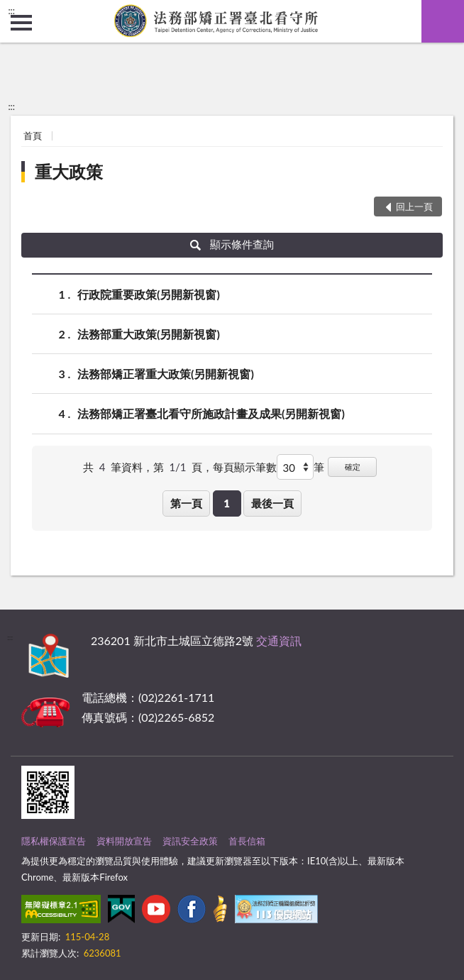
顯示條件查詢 (232, 244)
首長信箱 (247, 841)
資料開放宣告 (124, 841)
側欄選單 (21, 23)
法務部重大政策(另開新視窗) (149, 334)
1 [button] (227, 503)
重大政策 (69, 171)
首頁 (33, 136)
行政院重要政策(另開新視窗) (149, 294)
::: (11, 11)
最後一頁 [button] (272, 503)
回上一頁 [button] (414, 207)
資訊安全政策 (190, 841)
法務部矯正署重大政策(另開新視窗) (166, 374)
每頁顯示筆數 (245, 467)
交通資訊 (279, 640)
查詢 (443, 21)
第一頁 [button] (186, 503)
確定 (353, 467)
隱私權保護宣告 (54, 841)
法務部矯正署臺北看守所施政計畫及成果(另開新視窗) (211, 413)
